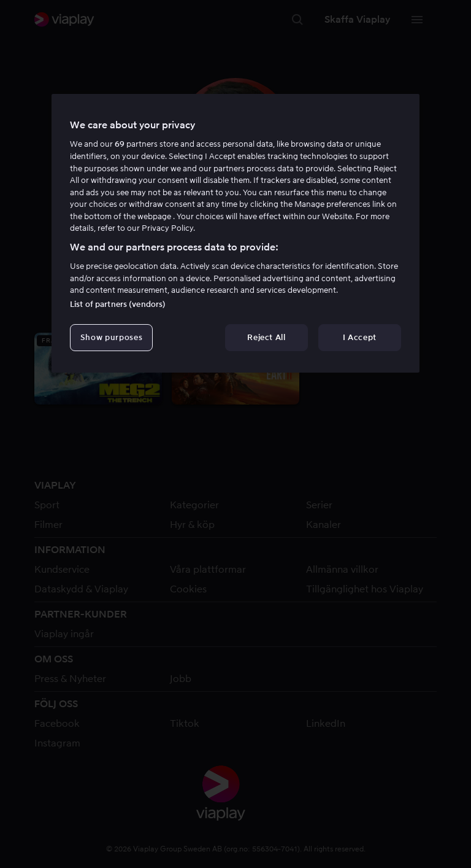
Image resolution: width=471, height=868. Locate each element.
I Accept (360, 337)
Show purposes (111, 337)
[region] (235, 233)
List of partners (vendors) (118, 304)
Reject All (266, 337)
